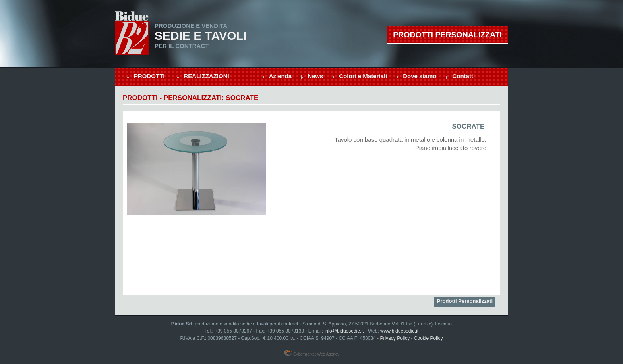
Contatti (463, 76)
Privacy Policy (395, 338)
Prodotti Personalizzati (465, 301)
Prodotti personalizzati (447, 35)
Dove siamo (420, 76)
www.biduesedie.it (399, 331)
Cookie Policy (429, 338)
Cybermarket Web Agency (311, 354)
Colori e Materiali (363, 76)
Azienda (281, 76)
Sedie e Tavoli (201, 36)
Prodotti (149, 76)
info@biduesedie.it (344, 331)
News (315, 76)
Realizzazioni (207, 76)
